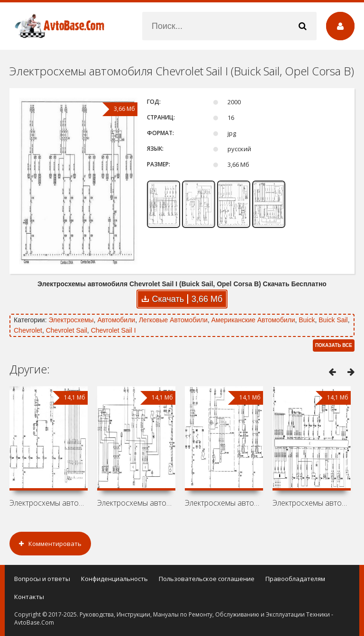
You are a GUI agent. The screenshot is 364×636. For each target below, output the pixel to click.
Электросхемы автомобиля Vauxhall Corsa (136, 503)
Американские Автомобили (253, 320)
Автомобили (116, 320)
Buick (307, 320)
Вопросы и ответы (42, 579)
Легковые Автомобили (173, 320)
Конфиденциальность (114, 579)
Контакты (29, 597)
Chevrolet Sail (67, 330)
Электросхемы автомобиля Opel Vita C (49, 503)
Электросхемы (71, 320)
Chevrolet (28, 330)
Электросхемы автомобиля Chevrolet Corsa (224, 503)
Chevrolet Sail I (114, 330)
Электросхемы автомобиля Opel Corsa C (312, 503)
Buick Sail (333, 320)
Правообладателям (295, 579)
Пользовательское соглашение (207, 579)
